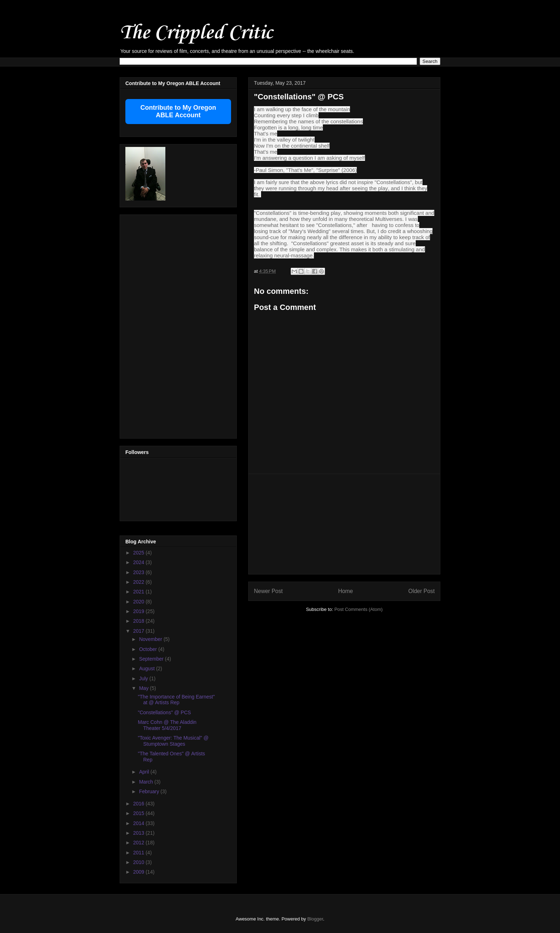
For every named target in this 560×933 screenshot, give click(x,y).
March (147, 782)
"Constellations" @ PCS (164, 712)
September (152, 659)
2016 (139, 804)
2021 (139, 592)
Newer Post (268, 591)
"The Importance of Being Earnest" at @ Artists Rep (176, 700)
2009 (139, 872)
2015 (139, 813)
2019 (139, 611)
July (144, 678)
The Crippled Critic (196, 32)
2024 (139, 562)
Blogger (315, 919)
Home (346, 591)
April (145, 772)
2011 (139, 853)
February (150, 791)
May (144, 688)
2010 (139, 862)
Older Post (421, 591)
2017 (139, 631)
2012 (139, 843)
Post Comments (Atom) (358, 609)
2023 (139, 572)
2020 (139, 602)
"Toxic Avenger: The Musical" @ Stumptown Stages (173, 741)
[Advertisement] (344, 524)
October (149, 649)
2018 (139, 621)
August (147, 668)
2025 (139, 553)
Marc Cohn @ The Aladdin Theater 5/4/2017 (167, 725)
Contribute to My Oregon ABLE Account (178, 111)
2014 (139, 823)
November (151, 639)
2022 (139, 582)
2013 (139, 833)
